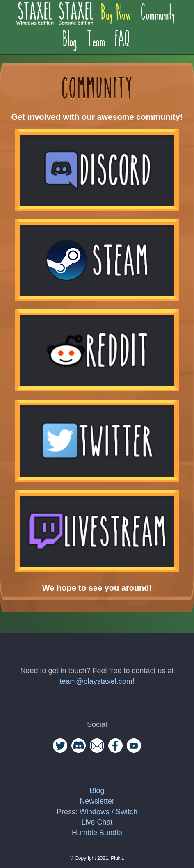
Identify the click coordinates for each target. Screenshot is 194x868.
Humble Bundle (97, 833)
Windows (95, 812)
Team (96, 36)
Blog (70, 36)
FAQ (123, 36)
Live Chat (97, 822)
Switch (127, 812)
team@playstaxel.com (96, 681)
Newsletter (97, 801)
